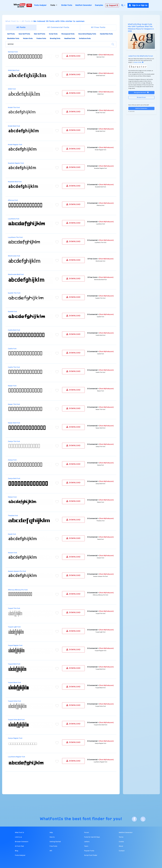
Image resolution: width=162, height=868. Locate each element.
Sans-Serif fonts (24, 34)
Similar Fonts (67, 5)
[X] (143, 819)
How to (52, 837)
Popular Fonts (89, 851)
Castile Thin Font (14, 367)
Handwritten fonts (106, 34)
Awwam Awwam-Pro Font (17, 571)
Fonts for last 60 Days (92, 837)
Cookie (121, 842)
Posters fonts (41, 39)
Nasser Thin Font (14, 404)
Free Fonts (53, 846)
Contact (122, 851)
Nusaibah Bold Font (15, 182)
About (121, 846)
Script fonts (53, 34)
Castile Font (12, 349)
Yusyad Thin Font (14, 608)
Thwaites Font (13, 516)
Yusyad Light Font (14, 627)
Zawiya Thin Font (14, 441)
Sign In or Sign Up (138, 5)
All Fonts (26, 21)
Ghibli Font (12, 89)
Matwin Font (12, 497)
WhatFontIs (52, 819)
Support (112, 5)
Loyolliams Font (14, 219)
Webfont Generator (84, 5)
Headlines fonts (70, 39)
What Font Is (12, 21)
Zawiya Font (12, 460)
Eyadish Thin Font (14, 293)
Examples (99, 5)
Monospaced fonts (68, 34)
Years (86, 846)
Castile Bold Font (14, 330)
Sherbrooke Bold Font (16, 275)
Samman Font (13, 52)
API (51, 851)
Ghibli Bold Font (14, 70)
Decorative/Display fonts (87, 34)
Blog (17, 851)
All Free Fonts (98, 27)
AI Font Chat (19, 846)
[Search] (113, 44)
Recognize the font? (141, 92)
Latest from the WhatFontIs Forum (141, 56)
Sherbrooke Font (14, 256)
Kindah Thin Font (14, 108)
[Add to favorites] (57, 57)
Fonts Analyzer (40, 5)
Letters (87, 842)
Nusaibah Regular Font (16, 163)
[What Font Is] (20, 5)
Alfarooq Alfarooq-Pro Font (18, 590)
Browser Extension (22, 842)
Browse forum (141, 97)
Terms (121, 837)
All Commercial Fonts (58, 27)
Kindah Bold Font (14, 126)
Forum (87, 833)
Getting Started (55, 842)
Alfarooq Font (13, 200)
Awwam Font (12, 553)
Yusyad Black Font (14, 683)
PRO (29, 5)
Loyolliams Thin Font (15, 237)
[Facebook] (134, 819)
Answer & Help (139, 62)
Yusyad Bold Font (14, 664)
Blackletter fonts (13, 39)
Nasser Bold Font (14, 423)
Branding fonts (55, 39)
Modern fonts (28, 39)
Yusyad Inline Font (14, 701)
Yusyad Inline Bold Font (16, 720)
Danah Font (12, 534)
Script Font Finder (91, 855)
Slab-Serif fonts (39, 34)
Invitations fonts (85, 39)
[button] (123, 5)
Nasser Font (12, 386)
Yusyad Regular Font (15, 646)
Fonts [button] (53, 5)
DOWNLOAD (73, 56)
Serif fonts (11, 34)
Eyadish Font (12, 312)
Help (51, 833)
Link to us (18, 837)
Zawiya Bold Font (14, 479)
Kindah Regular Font (15, 145)
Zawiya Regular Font (15, 738)
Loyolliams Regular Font (16, 757)
